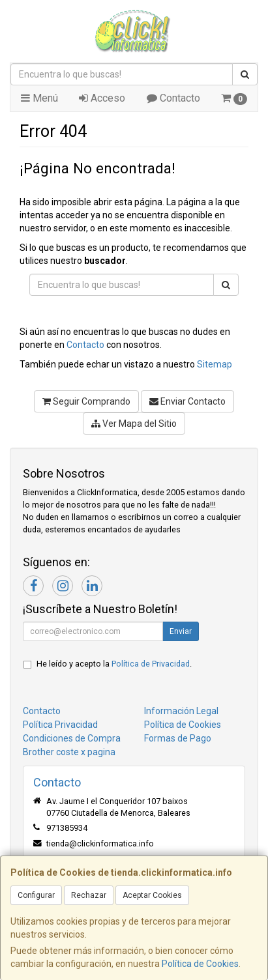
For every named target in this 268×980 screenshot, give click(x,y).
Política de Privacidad (151, 664)
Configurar (36, 895)
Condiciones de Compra (72, 738)
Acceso (102, 98)
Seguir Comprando (86, 401)
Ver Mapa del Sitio (134, 424)
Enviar (181, 631)
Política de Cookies (200, 964)
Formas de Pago (178, 738)
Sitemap (215, 364)
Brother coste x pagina (69, 752)
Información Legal (181, 711)
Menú (39, 98)
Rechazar (89, 895)
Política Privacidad (60, 725)
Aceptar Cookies (152, 895)
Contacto (173, 98)
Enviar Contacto (187, 401)
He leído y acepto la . (114, 664)
